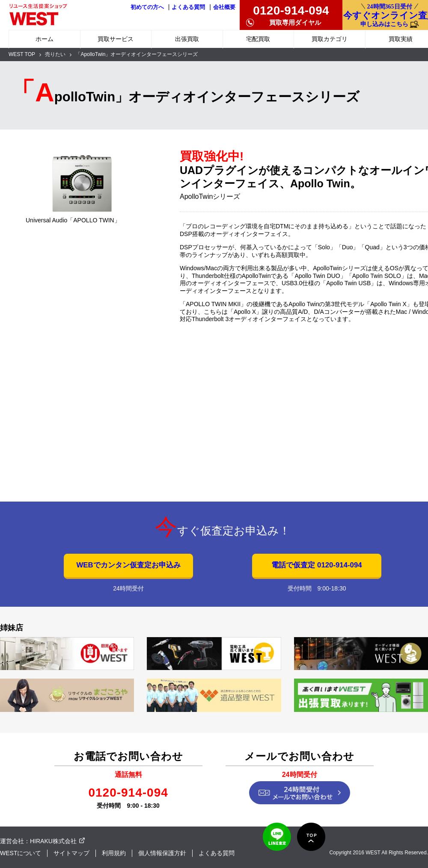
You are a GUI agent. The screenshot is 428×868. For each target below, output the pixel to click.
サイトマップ (71, 853)
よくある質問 (188, 7)
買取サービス (116, 39)
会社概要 (224, 7)
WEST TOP (22, 54)
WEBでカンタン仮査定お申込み (128, 565)
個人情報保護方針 (162, 853)
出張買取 (187, 39)
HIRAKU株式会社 (53, 841)
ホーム (45, 39)
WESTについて (21, 853)
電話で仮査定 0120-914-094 (317, 565)
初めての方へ (147, 7)
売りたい (55, 54)
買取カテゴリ (330, 39)
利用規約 (114, 853)
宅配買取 (258, 39)
